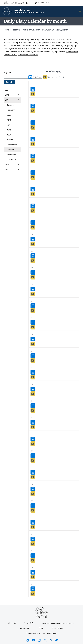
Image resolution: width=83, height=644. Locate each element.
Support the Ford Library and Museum (42, 633)
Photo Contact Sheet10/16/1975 (33, 344)
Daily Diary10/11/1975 (33, 256)
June (9, 130)
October (10, 150)
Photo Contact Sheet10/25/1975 (33, 494)
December (11, 160)
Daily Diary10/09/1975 (33, 222)
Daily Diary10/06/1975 (33, 172)
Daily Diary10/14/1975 (33, 306)
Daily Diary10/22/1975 (33, 439)
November (11, 155)
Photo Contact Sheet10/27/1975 (33, 527)
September (12, 145)
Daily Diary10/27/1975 (33, 522)
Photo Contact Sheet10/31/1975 (33, 593)
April (9, 120)
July (9, 135)
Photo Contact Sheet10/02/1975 (33, 111)
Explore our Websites (41, 3)
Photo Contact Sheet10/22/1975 (33, 444)
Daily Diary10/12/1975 (33, 272)
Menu (80, 11)
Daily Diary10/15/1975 (33, 322)
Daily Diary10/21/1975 (33, 422)
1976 (7, 165)
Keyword (8, 72)
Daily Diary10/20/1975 (33, 405)
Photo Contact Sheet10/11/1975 (33, 260)
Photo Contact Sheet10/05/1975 (33, 161)
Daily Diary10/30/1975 (33, 572)
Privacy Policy (57, 628)
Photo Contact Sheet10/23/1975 (33, 460)
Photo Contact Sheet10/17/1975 (33, 360)
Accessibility (25, 628)
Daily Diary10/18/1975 (33, 372)
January (10, 105)
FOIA (41, 628)
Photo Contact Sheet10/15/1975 (33, 327)
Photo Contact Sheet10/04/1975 (33, 144)
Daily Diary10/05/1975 (33, 156)
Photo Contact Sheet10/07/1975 (33, 194)
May (8, 125)
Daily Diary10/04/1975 (33, 139)
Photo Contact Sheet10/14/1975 (33, 310)
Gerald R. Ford (23, 10)
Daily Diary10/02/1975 (33, 106)
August (10, 140)
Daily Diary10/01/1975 (33, 89)
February (11, 110)
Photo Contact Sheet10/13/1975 (33, 294)
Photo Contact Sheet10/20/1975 (33, 410)
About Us (12, 623)
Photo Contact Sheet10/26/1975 (33, 510)
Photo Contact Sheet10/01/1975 (33, 94)
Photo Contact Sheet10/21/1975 (33, 427)
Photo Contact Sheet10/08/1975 (33, 210)
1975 (7, 100)
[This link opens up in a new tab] (42, 612)
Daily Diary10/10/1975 (33, 239)
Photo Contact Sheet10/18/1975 (33, 377)
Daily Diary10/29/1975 (33, 555)
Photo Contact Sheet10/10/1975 (33, 244)
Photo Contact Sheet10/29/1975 (33, 560)
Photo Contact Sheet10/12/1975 (33, 277)
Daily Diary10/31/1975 (33, 589)
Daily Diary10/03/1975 (33, 122)
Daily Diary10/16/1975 (33, 339)
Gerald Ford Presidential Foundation (58, 623)
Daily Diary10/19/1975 (33, 389)
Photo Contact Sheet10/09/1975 (33, 227)
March (9, 115)
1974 (7, 95)
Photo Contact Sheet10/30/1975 (33, 577)
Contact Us (29, 623)
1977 (7, 170)
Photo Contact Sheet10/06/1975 (33, 177)
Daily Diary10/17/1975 (33, 356)
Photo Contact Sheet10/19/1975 (33, 394)
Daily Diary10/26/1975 (33, 505)
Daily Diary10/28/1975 (33, 539)
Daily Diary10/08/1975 (33, 206)
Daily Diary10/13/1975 (33, 289)
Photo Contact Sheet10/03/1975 (33, 127)
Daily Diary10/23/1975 (33, 455)
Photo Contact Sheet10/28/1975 (33, 543)
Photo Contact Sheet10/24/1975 (33, 477)
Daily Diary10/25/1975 (33, 489)
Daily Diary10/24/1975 (33, 472)
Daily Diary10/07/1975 (33, 189)
